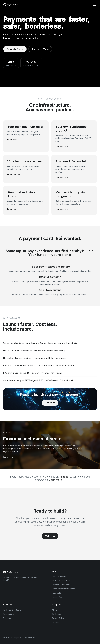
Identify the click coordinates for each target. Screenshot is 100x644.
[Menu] (95, 5)
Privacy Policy (58, 618)
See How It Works (40, 49)
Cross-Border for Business (63, 589)
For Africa (7, 618)
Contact (55, 622)
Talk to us (50, 405)
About (55, 610)
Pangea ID (57, 593)
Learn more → (14, 140)
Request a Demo (15, 49)
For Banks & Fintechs (12, 610)
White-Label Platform (61, 580)
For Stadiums (9, 614)
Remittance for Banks (61, 585)
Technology (57, 614)
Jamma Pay (57, 597)
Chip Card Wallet (59, 576)
